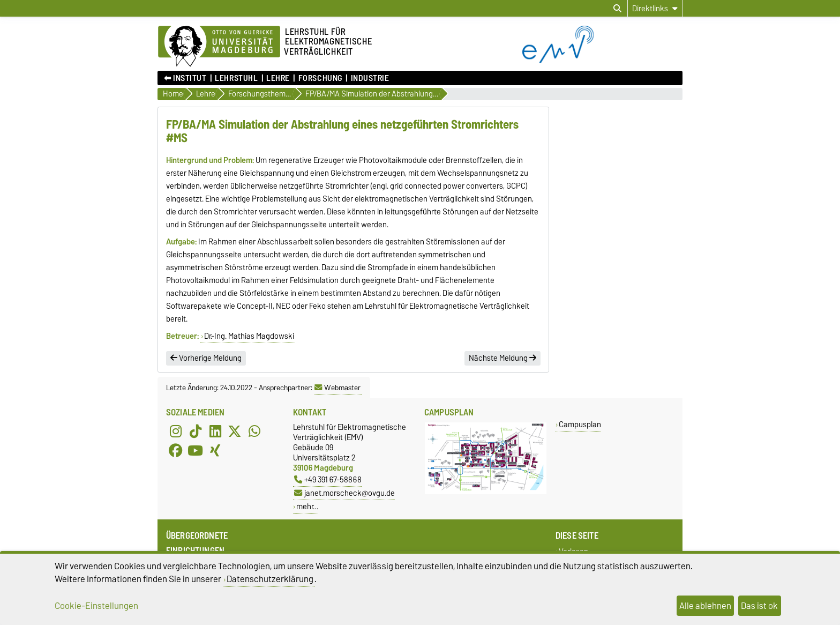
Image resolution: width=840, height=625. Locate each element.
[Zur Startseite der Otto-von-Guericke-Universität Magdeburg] (219, 47)
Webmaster (337, 388)
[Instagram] (176, 431)
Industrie (370, 78)
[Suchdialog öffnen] (617, 9)
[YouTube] (196, 451)
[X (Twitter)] (235, 431)
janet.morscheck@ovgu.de (344, 493)
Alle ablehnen (705, 606)
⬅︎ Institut (185, 78)
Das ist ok (759, 606)
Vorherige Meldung (206, 358)
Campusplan (580, 424)
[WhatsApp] (254, 431)
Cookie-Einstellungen (96, 606)
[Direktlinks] (655, 8)
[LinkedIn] (215, 431)
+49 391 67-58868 (328, 479)
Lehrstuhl (236, 78)
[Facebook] (176, 451)
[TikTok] (196, 431)
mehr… (307, 506)
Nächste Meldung (502, 358)
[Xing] (215, 451)
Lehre (278, 78)
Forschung (320, 78)
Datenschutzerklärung (270, 579)
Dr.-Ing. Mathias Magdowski (249, 336)
